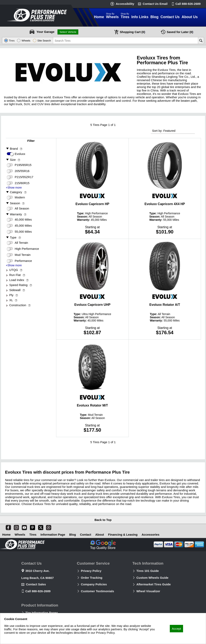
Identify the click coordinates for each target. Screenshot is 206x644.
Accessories (150, 535)
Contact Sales (36, 584)
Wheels (20, 535)
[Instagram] (15, 527)
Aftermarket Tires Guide (154, 584)
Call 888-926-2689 (38, 591)
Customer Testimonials (97, 591)
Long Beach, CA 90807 (38, 578)
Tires (33, 535)
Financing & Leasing (123, 535)
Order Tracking (92, 578)
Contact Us (155, 4)
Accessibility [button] (125, 4)
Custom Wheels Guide (152, 578)
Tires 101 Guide (148, 571)
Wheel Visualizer (148, 591)
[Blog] (48, 527)
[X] (40, 527)
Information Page (53, 535)
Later (180, 32)
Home (6, 535)
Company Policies (94, 584)
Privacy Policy (91, 571)
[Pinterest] (32, 527)
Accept (176, 629)
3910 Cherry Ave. (38, 571)
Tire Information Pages (42, 613)
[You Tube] (24, 527)
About (100, 535)
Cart (133, 32)
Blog (73, 535)
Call (188, 4)
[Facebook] (7, 527)
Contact (86, 535)
